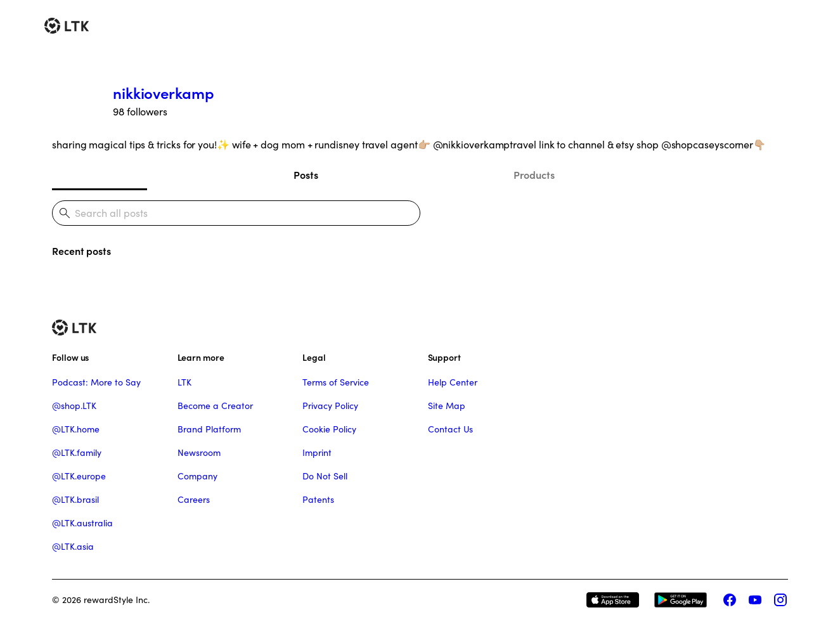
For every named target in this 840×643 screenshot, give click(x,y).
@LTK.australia (82, 523)
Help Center (453, 382)
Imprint (317, 453)
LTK (184, 382)
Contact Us (450, 429)
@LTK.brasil (75, 500)
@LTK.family (77, 453)
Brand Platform (209, 429)
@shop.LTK (74, 406)
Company (197, 476)
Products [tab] (534, 175)
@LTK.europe (79, 476)
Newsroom (199, 453)
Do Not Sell (325, 476)
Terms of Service (336, 382)
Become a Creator (215, 406)
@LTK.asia (73, 547)
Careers (194, 500)
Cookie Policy (329, 429)
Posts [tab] (306, 175)
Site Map (447, 406)
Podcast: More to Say (96, 382)
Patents (318, 500)
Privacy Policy (330, 406)
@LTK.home (76, 429)
